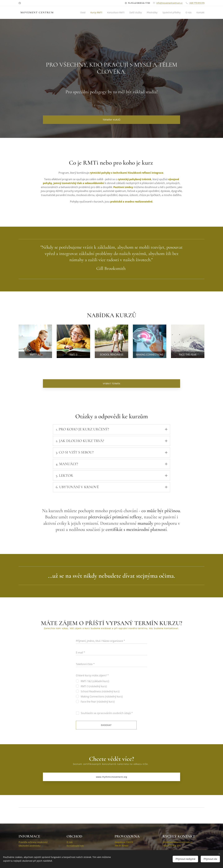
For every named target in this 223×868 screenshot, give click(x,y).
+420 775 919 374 (197, 3)
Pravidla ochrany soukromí (33, 842)
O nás (70, 842)
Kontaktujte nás (75, 846)
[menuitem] (80, 13)
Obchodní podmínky (30, 846)
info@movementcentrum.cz (169, 3)
